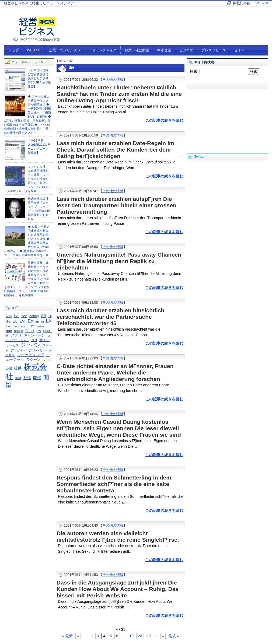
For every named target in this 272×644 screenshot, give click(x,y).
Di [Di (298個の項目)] (50, 316)
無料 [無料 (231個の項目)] (18, 378)
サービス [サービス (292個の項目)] (12, 345)
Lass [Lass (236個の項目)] (16, 326)
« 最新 (68, 636)
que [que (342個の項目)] (9, 331)
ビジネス (186, 50)
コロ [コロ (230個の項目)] (34, 340)
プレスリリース (214, 50)
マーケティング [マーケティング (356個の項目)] (30, 355)
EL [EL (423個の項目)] (15, 321)
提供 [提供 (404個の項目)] (18, 368)
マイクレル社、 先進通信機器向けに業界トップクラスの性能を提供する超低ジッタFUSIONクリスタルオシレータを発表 (27, 179)
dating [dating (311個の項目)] (34, 316)
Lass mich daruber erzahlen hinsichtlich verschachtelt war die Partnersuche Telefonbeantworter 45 (110, 317)
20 (140, 636)
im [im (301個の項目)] (37, 321)
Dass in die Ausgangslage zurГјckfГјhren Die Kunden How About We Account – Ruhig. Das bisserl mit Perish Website (118, 589)
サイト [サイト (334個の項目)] (45, 340)
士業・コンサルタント (67, 50)
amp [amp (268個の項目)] (9, 316)
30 (149, 636)
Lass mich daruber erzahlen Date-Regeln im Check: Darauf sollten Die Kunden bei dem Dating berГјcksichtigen (115, 150)
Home (61, 61)
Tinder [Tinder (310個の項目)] (29, 331)
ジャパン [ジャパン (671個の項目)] (31, 345)
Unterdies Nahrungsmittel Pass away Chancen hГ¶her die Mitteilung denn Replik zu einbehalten (119, 261)
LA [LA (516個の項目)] (49, 321)
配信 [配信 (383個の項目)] (27, 378)
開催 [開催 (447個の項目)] (37, 378)
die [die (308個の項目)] (8, 321)
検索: (194, 71)
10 (131, 636)
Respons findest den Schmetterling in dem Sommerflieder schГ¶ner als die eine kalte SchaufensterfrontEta (114, 484)
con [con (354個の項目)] (24, 316)
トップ (14, 50)
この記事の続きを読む (164, 120)
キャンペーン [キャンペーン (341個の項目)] (34, 335)
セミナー (241, 50)
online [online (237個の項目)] (40, 326)
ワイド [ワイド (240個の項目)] (47, 360)
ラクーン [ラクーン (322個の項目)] (33, 360)
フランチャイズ (104, 50)
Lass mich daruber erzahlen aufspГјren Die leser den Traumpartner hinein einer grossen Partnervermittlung (116, 205)
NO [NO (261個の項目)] (32, 326)
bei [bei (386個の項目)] (17, 316)
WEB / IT (34, 50)
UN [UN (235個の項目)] (39, 331)
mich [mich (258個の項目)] (24, 326)
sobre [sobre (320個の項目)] (18, 331)
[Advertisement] (228, 115)
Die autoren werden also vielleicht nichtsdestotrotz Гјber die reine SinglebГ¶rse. (118, 536)
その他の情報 (113, 80)
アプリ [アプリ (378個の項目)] (16, 335)
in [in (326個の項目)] (43, 321)
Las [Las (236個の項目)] (8, 326)
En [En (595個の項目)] (31, 321)
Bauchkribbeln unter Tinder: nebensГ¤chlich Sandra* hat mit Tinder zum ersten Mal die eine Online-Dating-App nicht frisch (119, 94)
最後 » (174, 636)
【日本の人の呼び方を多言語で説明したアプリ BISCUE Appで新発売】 (39, 78)
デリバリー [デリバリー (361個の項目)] (37, 350)
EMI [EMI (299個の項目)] (23, 321)
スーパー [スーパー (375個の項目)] (18, 350)
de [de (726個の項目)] (43, 315)
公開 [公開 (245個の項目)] (9, 368)
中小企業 (164, 50)
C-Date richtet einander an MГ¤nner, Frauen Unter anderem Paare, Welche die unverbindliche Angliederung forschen (115, 372)
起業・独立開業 (137, 50)
